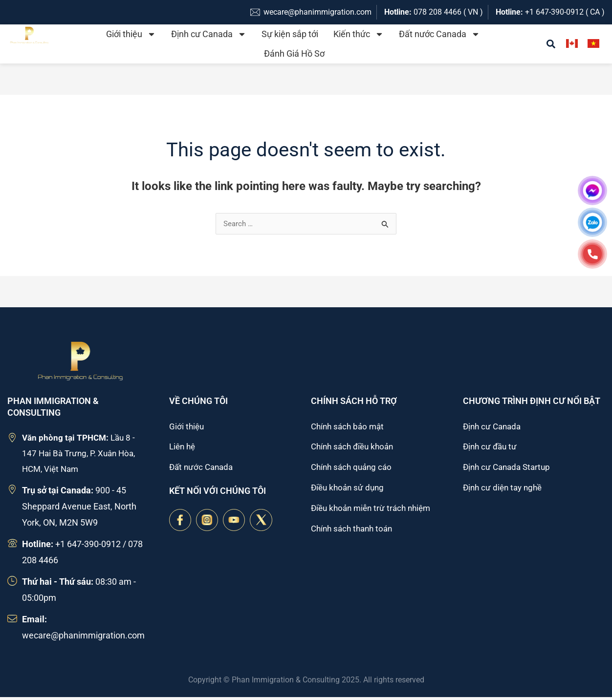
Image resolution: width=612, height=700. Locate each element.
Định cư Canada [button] (209, 34)
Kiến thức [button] (359, 34)
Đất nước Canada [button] (439, 34)
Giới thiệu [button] (131, 34)
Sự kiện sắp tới (290, 34)
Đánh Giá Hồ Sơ (294, 53)
